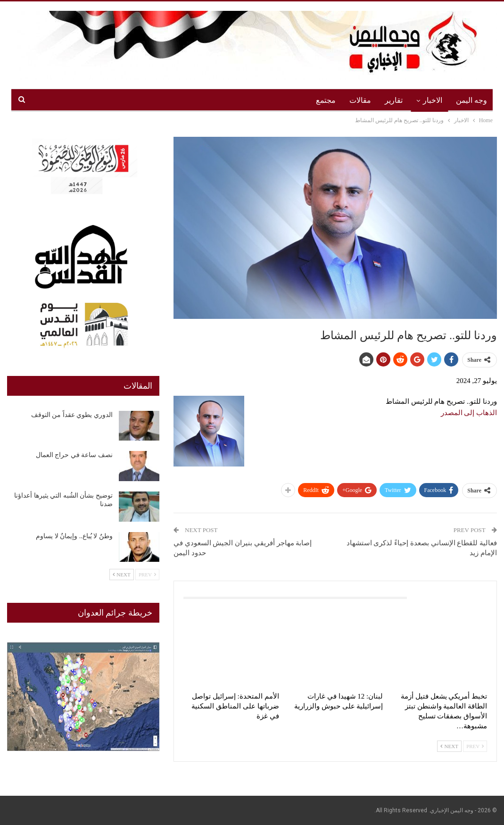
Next (449, 746)
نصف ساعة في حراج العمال (74, 455)
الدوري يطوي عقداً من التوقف (72, 415)
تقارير (394, 100)
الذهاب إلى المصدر (469, 413)
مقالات (360, 100)
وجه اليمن (471, 100)
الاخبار (433, 100)
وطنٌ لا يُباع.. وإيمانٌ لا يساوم (74, 536)
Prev (475, 746)
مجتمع (326, 100)
